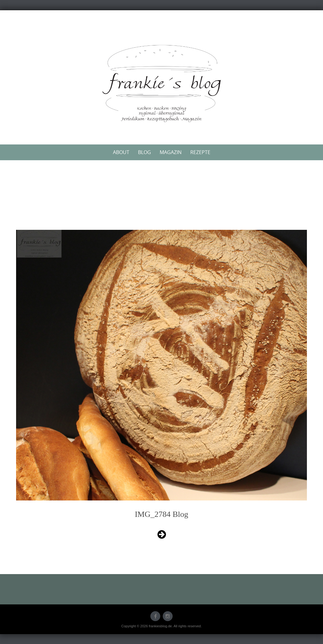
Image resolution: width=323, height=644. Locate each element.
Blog (144, 152)
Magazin (171, 152)
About (121, 152)
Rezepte (200, 152)
